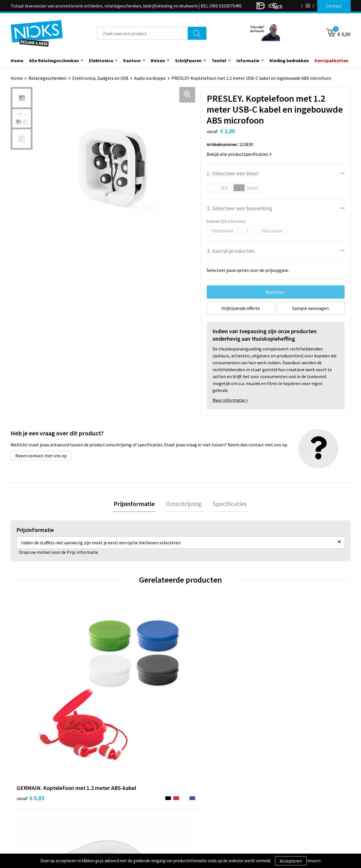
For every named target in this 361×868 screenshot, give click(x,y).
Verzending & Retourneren (214, 797)
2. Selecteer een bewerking (240, 208)
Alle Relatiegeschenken (54, 60)
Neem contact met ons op (41, 456)
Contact (196, 788)
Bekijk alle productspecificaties (239, 154)
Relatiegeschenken (48, 78)
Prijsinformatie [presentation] (137, 505)
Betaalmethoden (205, 805)
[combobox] (142, 33)
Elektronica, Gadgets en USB (100, 78)
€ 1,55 (200, 702)
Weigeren (314, 861)
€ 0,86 (285, 702)
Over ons (112, 788)
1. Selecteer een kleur (233, 173)
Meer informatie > (230, 400)
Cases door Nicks (120, 805)
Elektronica (101, 60)
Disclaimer (282, 814)
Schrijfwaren (188, 60)
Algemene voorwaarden (295, 788)
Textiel (219, 60)
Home (17, 60)
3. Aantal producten (231, 251)
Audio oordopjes (150, 78)
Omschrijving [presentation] (184, 505)
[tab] (137, 505)
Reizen (158, 60)
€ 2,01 (115, 702)
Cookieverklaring (289, 797)
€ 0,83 (30, 702)
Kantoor (132, 60)
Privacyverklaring (289, 805)
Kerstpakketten (331, 60)
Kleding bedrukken (289, 60)
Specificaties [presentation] (227, 505)
